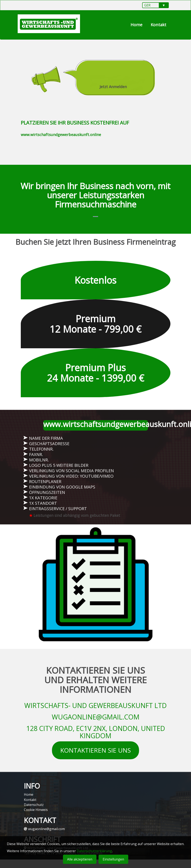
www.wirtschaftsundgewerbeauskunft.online (61, 135)
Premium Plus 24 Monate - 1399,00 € (96, 375)
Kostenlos (95, 282)
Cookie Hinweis (36, 810)
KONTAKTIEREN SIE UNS (95, 752)
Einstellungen (113, 859)
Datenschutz (34, 805)
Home (136, 25)
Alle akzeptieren (80, 859)
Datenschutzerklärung (94, 851)
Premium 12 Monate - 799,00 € (96, 326)
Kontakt (158, 25)
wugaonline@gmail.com (44, 829)
